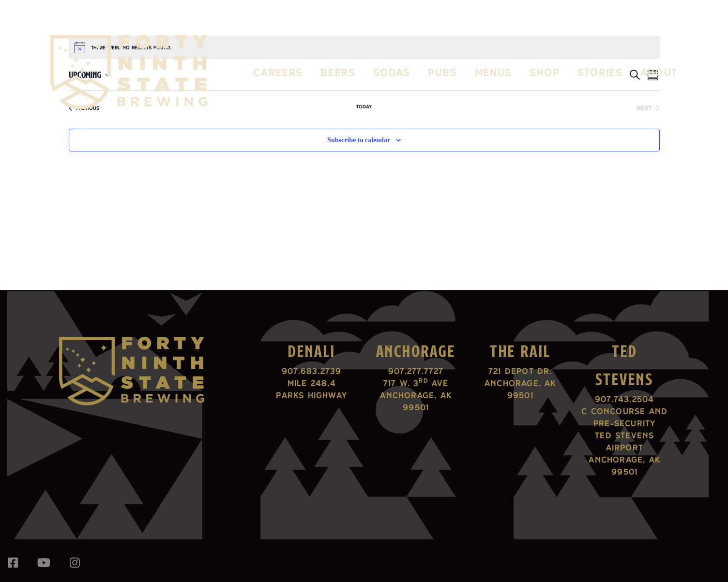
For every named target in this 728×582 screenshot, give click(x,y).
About (659, 72)
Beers (338, 72)
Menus (493, 72)
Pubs (443, 72)
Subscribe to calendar (359, 140)
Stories (600, 72)
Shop (545, 72)
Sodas (392, 72)
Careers (278, 72)
